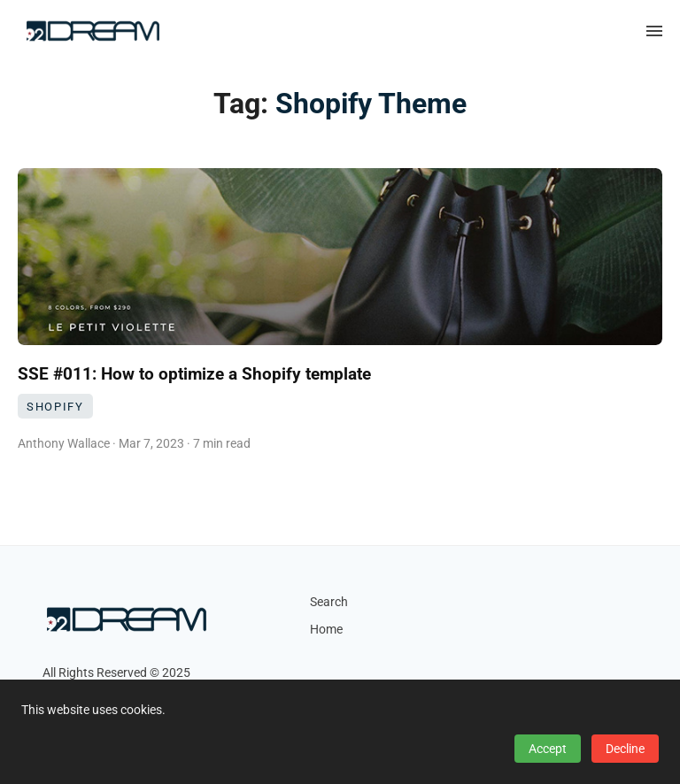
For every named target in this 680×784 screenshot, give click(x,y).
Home (326, 630)
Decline (625, 749)
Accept (548, 749)
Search (329, 602)
